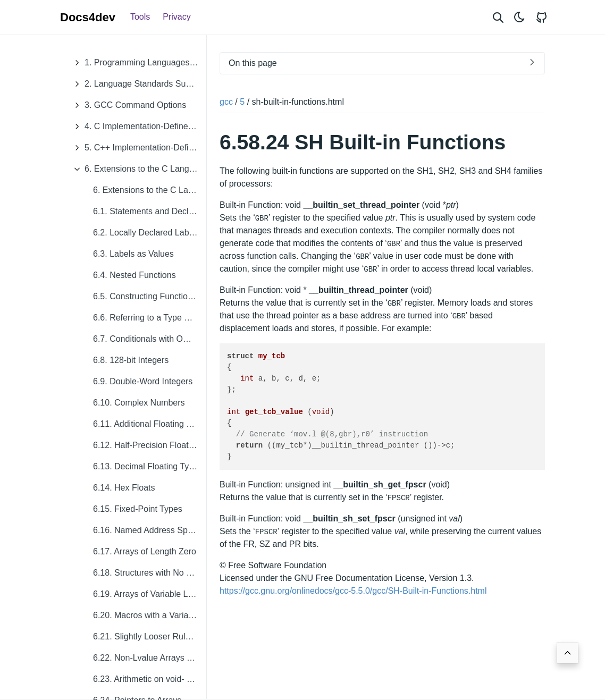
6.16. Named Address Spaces (149, 530)
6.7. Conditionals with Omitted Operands (150, 339)
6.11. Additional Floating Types (150, 424)
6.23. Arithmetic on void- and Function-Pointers (150, 679)
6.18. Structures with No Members (150, 573)
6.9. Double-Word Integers (143, 381)
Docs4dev (88, 17)
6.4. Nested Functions (135, 275)
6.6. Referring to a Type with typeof (150, 318)
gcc (226, 102)
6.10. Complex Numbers (139, 403)
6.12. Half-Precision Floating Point (150, 445)
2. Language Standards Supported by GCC (137, 84)
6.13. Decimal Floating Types (148, 466)
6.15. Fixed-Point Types (138, 509)
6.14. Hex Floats (124, 488)
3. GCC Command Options (127, 105)
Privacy (177, 17)
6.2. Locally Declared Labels (146, 233)
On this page (253, 63)
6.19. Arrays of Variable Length (150, 594)
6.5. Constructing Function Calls (150, 296)
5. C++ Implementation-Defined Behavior (137, 148)
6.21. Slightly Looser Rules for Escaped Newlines (150, 636)
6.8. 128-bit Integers (131, 360)
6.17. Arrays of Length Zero (145, 551)
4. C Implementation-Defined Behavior (137, 126)
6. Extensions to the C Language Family (137, 169)
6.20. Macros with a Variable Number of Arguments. (150, 615)
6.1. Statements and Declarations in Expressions (150, 211)
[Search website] (498, 17)
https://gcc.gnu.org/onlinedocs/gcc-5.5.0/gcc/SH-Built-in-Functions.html (353, 591)
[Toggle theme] (519, 17)
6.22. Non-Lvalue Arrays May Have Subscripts (150, 658)
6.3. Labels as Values (133, 254)
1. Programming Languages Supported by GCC (137, 63)
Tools (140, 17)
